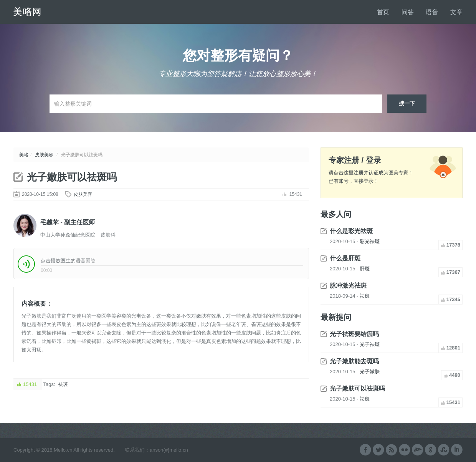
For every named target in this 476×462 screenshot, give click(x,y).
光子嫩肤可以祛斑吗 (72, 177)
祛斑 (63, 384)
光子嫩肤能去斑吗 (354, 361)
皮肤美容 (44, 155)
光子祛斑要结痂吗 (354, 334)
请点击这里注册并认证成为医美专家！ (371, 173)
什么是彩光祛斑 (351, 231)
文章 (456, 12)
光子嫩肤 (370, 372)
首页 (383, 12)
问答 (408, 12)
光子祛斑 (370, 344)
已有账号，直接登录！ (354, 181)
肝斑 (365, 269)
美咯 (24, 155)
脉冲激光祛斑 (348, 286)
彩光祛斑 (370, 241)
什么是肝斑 (345, 258)
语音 (432, 12)
